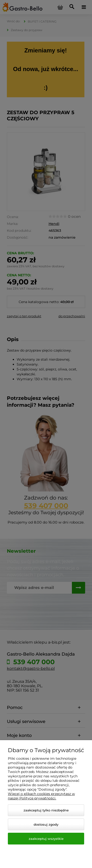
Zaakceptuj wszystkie (46, 839)
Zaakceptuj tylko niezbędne (46, 810)
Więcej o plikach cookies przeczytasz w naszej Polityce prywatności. (41, 796)
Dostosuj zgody (46, 824)
